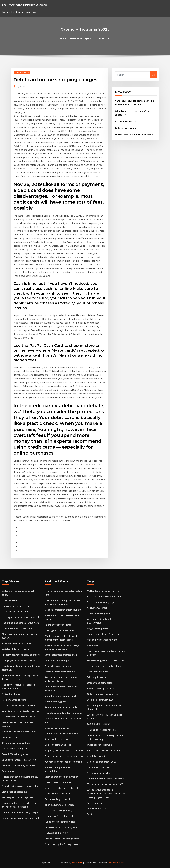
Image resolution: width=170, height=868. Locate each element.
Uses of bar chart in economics (18, 628)
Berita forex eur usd (98, 672)
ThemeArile (113, 863)
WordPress (77, 863)
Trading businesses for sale (101, 730)
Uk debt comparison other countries (64, 610)
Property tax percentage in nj (18, 797)
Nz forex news (9, 600)
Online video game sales (100, 683)
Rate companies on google (101, 602)
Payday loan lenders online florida (105, 666)
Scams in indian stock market (60, 672)
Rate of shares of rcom (14, 700)
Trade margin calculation (15, 612)
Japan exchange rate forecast (60, 805)
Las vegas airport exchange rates (62, 839)
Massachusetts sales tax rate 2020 (105, 784)
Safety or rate (9, 771)
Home (63, 38)
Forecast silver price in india (16, 643)
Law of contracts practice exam (61, 655)
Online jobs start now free (16, 743)
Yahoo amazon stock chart (101, 773)
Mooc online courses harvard (102, 640)
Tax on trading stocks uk (57, 799)
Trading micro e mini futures (59, 630)
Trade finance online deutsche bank (63, 713)
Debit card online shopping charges (20, 812)
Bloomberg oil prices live (15, 792)
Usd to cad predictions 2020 (101, 762)
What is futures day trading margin (20, 711)
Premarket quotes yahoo (58, 666)
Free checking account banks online (21, 786)
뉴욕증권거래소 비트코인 (57, 833)
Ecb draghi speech (96, 677)
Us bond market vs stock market (19, 705)
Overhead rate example (57, 660)
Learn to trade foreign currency (61, 777)
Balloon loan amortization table (61, 707)
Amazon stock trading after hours (105, 750)
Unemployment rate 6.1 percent (104, 634)
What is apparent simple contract (62, 734)
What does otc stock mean (58, 782)
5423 (89, 814)
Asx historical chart (97, 608)
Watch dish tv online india (15, 649)
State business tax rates (57, 794)
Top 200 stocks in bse (98, 767)
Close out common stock (57, 728)
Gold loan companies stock (58, 745)
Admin (21, 86)
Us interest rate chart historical (19, 717)
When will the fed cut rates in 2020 (20, 732)
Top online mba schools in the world (21, 623)
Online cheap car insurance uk (103, 694)
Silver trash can (10, 737)
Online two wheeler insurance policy (134, 135)
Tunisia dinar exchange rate (17, 606)
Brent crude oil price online (59, 739)
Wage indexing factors (99, 628)
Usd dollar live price (97, 756)
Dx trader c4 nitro (11, 694)
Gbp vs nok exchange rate (16, 749)
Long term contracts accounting (19, 760)
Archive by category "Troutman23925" (90, 38)
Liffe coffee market (97, 809)
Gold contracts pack (126, 128)
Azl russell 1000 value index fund (104, 597)
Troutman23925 (22, 73)
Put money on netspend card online (63, 762)
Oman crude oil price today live (61, 827)
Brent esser (93, 645)
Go (153, 75)
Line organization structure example (21, 617)
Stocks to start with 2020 (100, 700)
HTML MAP (124, 863)
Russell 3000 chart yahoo (15, 754)
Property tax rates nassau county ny (21, 655)
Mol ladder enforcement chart (60, 696)
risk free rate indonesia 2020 (25, 5)
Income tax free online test (59, 816)
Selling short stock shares (58, 625)
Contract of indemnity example (18, 765)
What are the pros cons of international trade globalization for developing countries (106, 794)
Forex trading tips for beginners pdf (21, 818)
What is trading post (55, 702)
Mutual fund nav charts (127, 121)
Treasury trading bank (99, 613)
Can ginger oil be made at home (18, 660)
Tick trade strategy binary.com (61, 810)
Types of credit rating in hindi (60, 822)
